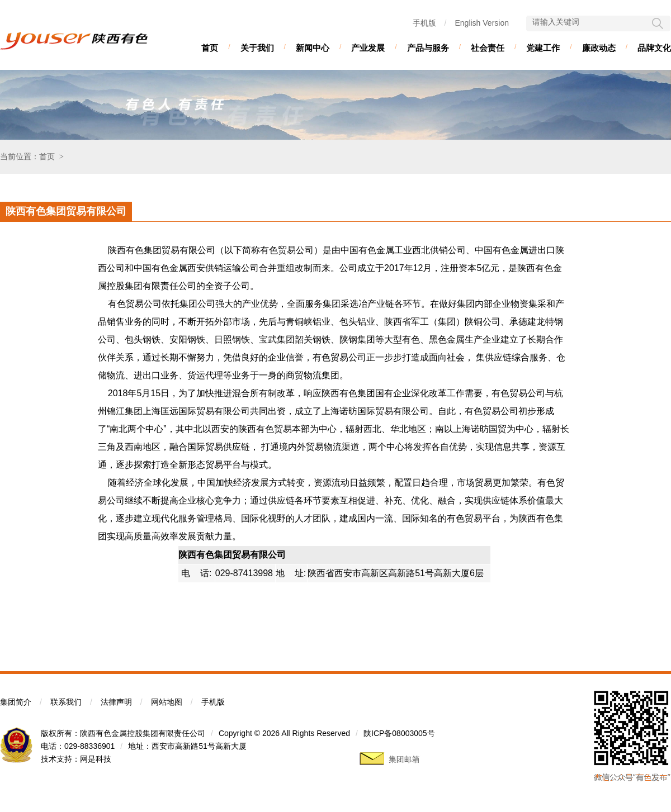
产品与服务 (428, 48)
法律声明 (116, 702)
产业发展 (368, 48)
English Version (482, 23)
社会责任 (488, 48)
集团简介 (16, 702)
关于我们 (257, 48)
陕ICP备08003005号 (399, 733)
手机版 (424, 23)
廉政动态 (599, 48)
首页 (210, 48)
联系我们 (66, 702)
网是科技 (96, 759)
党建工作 (543, 48)
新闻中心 (313, 48)
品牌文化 (654, 48)
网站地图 (167, 702)
